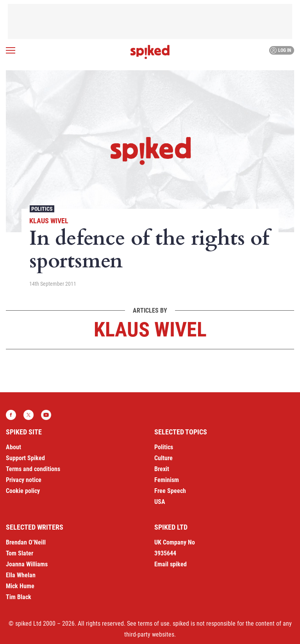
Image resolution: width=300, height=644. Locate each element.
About (13, 447)
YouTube (46, 415)
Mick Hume (20, 586)
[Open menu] (11, 50)
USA (160, 502)
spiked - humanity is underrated (150, 52)
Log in (281, 50)
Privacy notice (24, 480)
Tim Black (19, 597)
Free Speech (170, 491)
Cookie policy (23, 491)
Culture (163, 458)
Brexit (162, 469)
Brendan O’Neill (26, 542)
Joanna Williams (27, 564)
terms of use (154, 624)
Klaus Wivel (49, 221)
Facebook (11, 415)
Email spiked (171, 564)
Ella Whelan (21, 575)
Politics (42, 209)
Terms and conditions (33, 469)
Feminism (167, 480)
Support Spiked (25, 458)
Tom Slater (20, 553)
